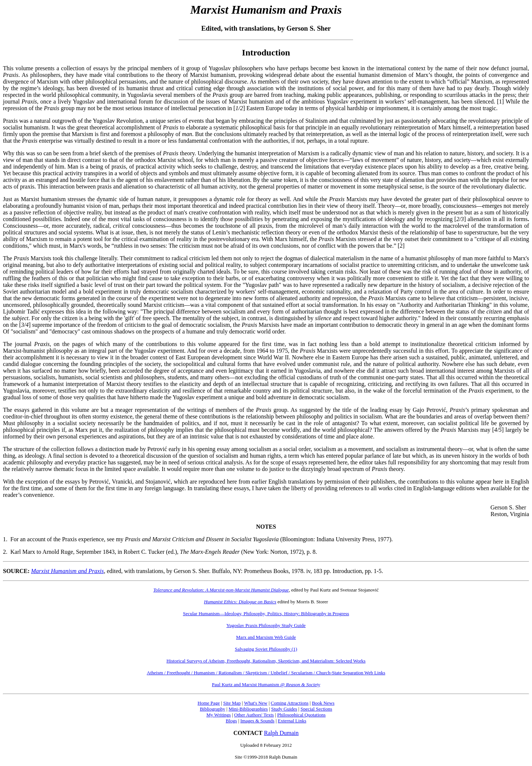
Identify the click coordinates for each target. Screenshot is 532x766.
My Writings (219, 715)
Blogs (231, 721)
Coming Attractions (290, 703)
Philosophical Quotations (301, 715)
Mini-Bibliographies (248, 709)
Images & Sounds (257, 721)
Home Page (209, 703)
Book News (323, 703)
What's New (255, 703)
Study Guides (284, 709)
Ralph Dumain (282, 733)
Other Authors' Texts (254, 715)
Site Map (232, 703)
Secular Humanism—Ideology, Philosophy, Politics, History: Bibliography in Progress (266, 614)
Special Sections (316, 709)
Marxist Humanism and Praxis (67, 571)
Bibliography (213, 709)
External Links (292, 721)
